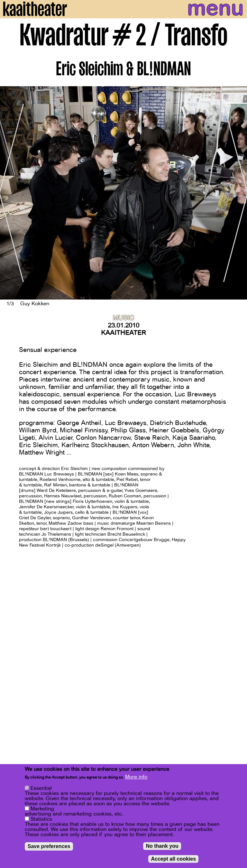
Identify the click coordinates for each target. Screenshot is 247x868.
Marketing (42, 809)
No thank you (162, 847)
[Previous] (10, 193)
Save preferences (49, 847)
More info (136, 778)
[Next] (237, 193)
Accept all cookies (173, 859)
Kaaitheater (123, 333)
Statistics (41, 820)
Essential (41, 789)
